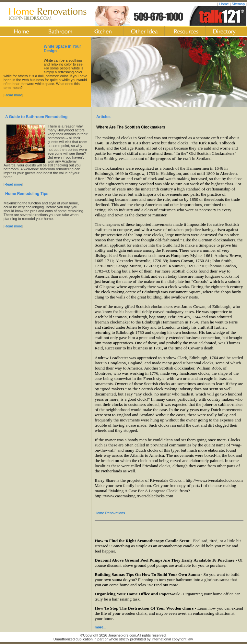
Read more (13, 95)
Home (224, 4)
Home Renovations (110, 513)
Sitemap (238, 4)
